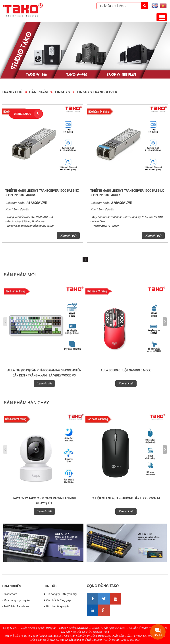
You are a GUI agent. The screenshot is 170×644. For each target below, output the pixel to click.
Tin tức (50, 586)
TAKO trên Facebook (15, 606)
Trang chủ (12, 92)
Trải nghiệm (12, 586)
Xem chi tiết (68, 236)
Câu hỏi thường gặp (57, 600)
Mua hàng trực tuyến (16, 600)
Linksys (62, 92)
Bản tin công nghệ (56, 606)
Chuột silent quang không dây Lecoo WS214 (126, 498)
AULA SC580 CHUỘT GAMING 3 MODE (126, 370)
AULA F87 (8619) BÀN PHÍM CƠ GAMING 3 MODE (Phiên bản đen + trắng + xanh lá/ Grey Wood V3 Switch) (44, 375)
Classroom (9, 594)
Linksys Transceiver (97, 92)
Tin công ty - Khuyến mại (61, 594)
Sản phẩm (39, 92)
